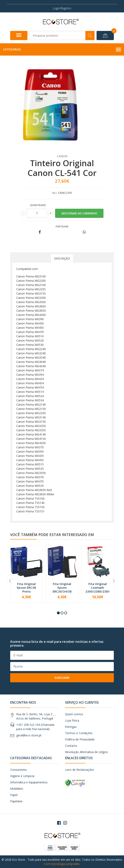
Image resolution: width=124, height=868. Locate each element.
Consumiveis (18, 770)
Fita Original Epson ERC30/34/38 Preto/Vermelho (62, 589)
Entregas (71, 727)
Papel (14, 795)
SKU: (55, 193)
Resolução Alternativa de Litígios (86, 752)
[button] (58, 613)
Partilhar (62, 227)
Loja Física (72, 720)
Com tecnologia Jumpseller (62, 864)
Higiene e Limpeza (22, 776)
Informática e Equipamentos (29, 782)
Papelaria (16, 801)
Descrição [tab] (62, 258)
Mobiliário (17, 789)
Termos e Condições (79, 733)
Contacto (71, 746)
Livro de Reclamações (80, 770)
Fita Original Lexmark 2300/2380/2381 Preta (98, 589)
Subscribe (62, 678)
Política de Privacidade (80, 739)
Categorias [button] (62, 50)
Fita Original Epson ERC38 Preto (26, 587)
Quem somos (74, 714)
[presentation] (10, 581)
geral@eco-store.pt (29, 735)
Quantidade (38, 205)
